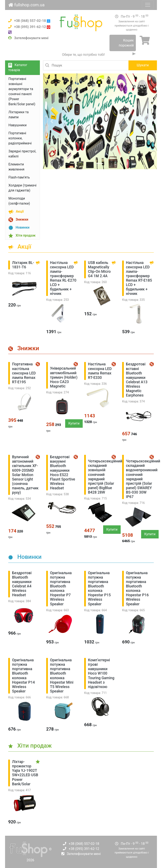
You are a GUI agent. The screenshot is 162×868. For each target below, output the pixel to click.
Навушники (18, 125)
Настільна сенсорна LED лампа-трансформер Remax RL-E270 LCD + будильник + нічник (63, 278)
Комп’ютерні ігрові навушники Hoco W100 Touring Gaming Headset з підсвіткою (101, 673)
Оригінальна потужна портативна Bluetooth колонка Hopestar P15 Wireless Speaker (99, 588)
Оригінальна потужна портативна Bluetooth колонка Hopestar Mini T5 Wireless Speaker (62, 676)
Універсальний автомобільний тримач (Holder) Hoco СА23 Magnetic (64, 377)
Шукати (143, 65)
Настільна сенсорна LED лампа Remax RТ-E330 (100, 371)
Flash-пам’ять (19, 177)
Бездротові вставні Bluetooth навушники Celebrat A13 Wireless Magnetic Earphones (137, 380)
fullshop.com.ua (26, 5)
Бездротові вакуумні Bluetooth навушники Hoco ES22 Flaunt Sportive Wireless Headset (63, 473)
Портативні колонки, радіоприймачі (20, 138)
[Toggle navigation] (148, 5)
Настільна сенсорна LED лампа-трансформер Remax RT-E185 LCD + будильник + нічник (139, 278)
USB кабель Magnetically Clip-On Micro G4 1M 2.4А (99, 269)
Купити (74, 423)
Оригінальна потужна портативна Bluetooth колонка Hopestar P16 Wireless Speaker (137, 588)
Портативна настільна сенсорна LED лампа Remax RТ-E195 (24, 373)
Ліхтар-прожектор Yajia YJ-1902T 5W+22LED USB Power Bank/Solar (25, 773)
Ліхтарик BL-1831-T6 (23, 265)
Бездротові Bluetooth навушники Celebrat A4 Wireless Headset (22, 584)
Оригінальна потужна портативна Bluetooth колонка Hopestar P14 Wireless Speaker (23, 676)
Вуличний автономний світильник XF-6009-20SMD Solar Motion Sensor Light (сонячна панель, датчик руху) (25, 475)
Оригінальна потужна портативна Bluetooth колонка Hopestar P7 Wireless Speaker (61, 588)
